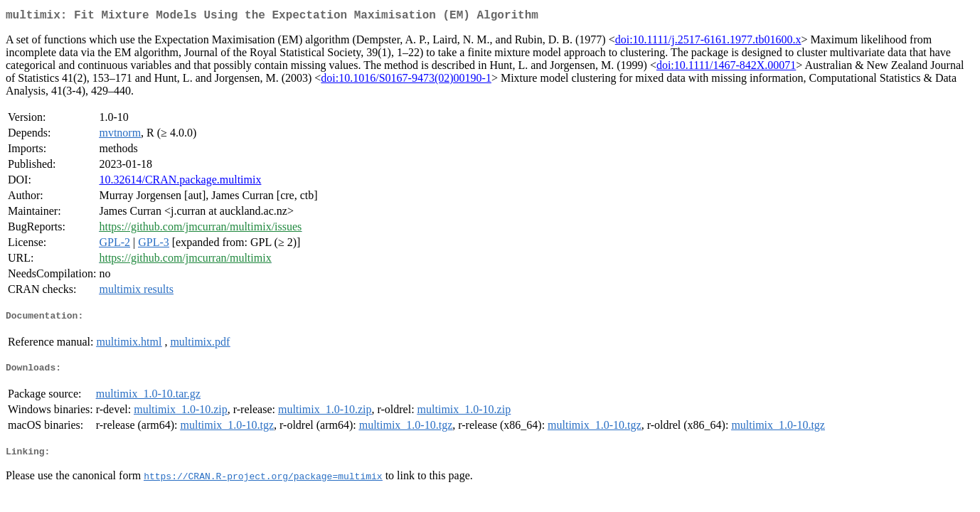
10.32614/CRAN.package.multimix (180, 182)
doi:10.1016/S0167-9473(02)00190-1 (406, 81)
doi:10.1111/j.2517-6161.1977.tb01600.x (708, 42)
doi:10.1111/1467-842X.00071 (726, 68)
